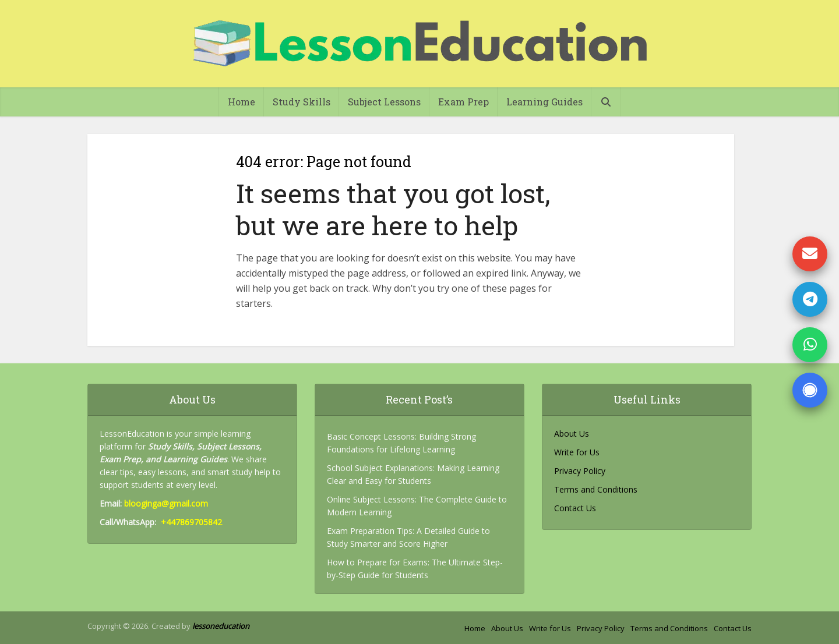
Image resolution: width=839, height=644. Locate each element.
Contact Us (575, 508)
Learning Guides (544, 102)
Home (242, 102)
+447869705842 (191, 522)
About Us (572, 434)
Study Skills (302, 102)
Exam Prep (463, 102)
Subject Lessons (384, 102)
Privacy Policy (580, 471)
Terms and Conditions (596, 489)
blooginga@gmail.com (166, 503)
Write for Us (577, 452)
